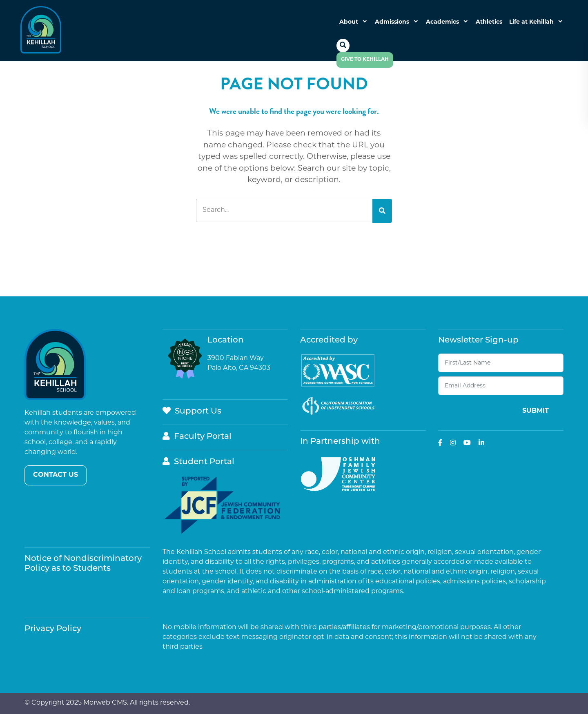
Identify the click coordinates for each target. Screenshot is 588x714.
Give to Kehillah (365, 60)
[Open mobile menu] (351, 74)
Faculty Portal (197, 437)
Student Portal (198, 462)
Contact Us (56, 475)
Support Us (192, 411)
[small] (440, 443)
